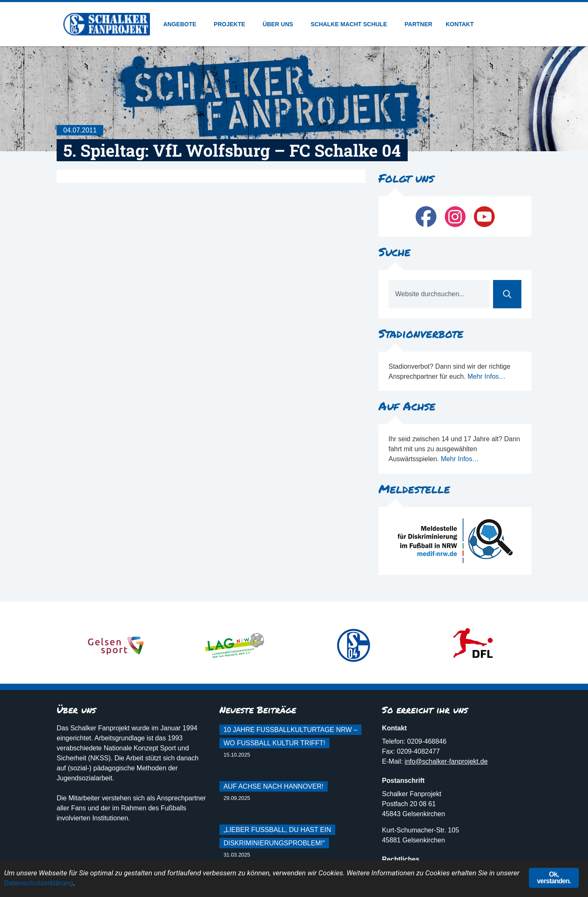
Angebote (182, 24)
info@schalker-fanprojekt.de (446, 761)
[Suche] (507, 294)
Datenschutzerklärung (39, 883)
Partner (419, 24)
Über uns (280, 24)
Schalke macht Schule (351, 24)
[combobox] (439, 294)
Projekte (231, 24)
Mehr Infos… (486, 376)
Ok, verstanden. (554, 878)
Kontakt (460, 24)
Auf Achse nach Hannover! (274, 786)
